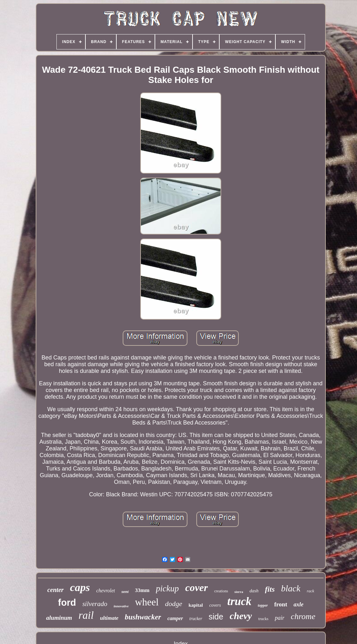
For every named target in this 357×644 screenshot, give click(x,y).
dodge (174, 604)
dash (254, 591)
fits (270, 589)
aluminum (59, 618)
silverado (95, 604)
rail (86, 615)
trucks (263, 619)
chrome (303, 616)
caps (80, 587)
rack (310, 591)
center (55, 590)
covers (215, 605)
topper (263, 605)
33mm (142, 590)
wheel (147, 602)
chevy (241, 616)
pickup (167, 588)
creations (221, 591)
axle (299, 604)
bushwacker (143, 617)
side (216, 617)
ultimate (109, 618)
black (291, 588)
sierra (239, 592)
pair (280, 618)
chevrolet (106, 591)
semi (125, 592)
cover (197, 588)
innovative (121, 606)
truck (239, 601)
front (281, 604)
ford (67, 603)
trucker (196, 619)
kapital (196, 605)
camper (175, 618)
